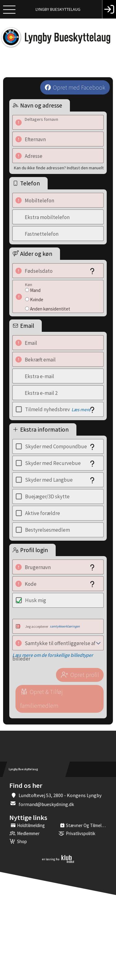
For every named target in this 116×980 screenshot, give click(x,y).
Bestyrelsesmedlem (47, 530)
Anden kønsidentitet (50, 309)
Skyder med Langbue (49, 480)
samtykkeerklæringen (65, 626)
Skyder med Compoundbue (56, 446)
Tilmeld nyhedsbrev (58, 409)
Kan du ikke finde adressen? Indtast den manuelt (59, 168)
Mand (35, 290)
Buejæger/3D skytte (47, 496)
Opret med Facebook (79, 87)
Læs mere (81, 410)
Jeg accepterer (52, 626)
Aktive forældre (43, 513)
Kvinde (37, 300)
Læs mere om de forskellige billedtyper (53, 655)
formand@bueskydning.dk (46, 804)
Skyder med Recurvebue (53, 463)
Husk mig (36, 600)
